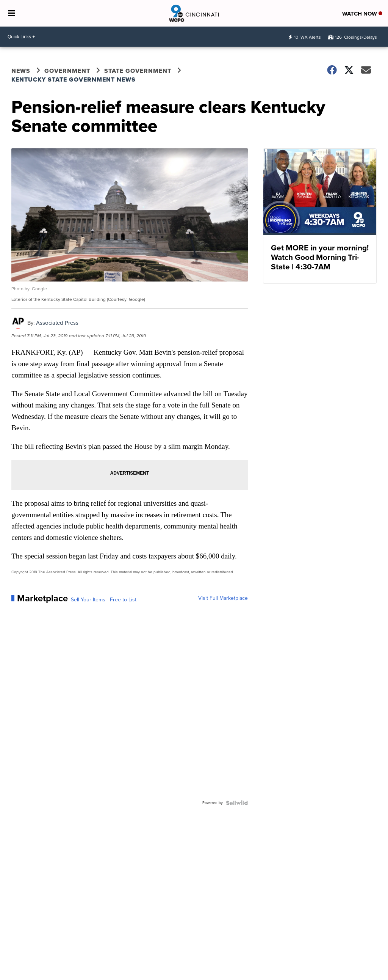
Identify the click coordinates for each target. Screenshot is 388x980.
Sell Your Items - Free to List (104, 600)
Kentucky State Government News (74, 79)
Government (67, 71)
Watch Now (362, 14)
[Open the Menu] (12, 13)
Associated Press (57, 323)
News (21, 71)
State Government (138, 71)
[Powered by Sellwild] (237, 803)
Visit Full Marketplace (223, 598)
